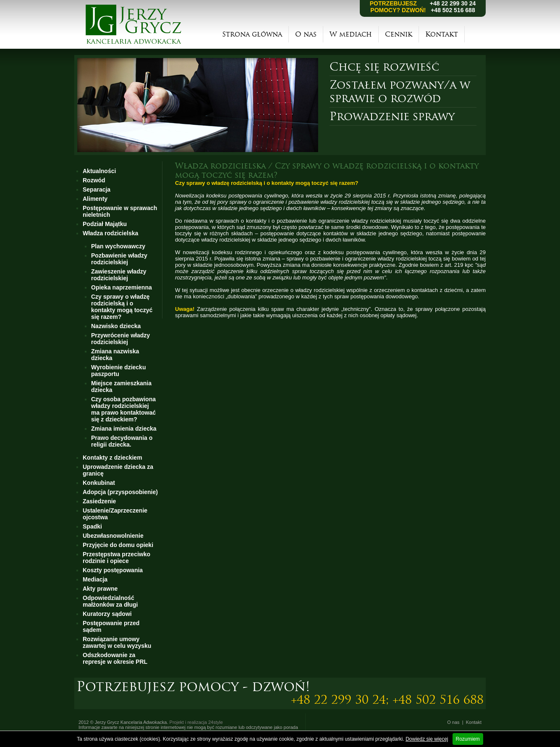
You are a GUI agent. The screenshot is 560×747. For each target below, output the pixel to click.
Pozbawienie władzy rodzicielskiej (119, 259)
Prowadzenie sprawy (392, 116)
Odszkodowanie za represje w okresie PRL (115, 658)
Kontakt (442, 34)
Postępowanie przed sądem (111, 626)
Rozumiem (468, 739)
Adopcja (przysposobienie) (120, 492)
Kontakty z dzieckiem (113, 458)
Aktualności (99, 171)
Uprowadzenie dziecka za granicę (118, 470)
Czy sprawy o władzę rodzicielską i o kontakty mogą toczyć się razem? (122, 307)
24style (216, 722)
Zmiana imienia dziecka (124, 429)
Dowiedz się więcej (427, 739)
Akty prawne (100, 589)
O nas (306, 34)
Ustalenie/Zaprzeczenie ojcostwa (115, 514)
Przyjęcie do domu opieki (118, 545)
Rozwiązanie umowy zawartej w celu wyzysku (117, 642)
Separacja (97, 189)
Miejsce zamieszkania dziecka (121, 387)
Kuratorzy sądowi (107, 614)
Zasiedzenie (99, 501)
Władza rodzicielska (110, 233)
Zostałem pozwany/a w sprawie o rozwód (400, 92)
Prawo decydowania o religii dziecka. (122, 441)
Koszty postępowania (113, 570)
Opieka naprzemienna (122, 287)
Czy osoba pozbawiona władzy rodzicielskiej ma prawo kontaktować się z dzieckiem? (123, 409)
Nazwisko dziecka (116, 326)
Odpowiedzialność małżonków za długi (110, 601)
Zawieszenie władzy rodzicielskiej (119, 275)
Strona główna (252, 34)
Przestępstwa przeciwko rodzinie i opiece (116, 558)
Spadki (92, 526)
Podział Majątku (105, 224)
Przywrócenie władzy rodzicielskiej (120, 339)
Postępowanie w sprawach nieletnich (120, 211)
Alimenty (95, 199)
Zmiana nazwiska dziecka (115, 355)
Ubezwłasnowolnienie (113, 536)
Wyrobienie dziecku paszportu (118, 371)
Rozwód (94, 180)
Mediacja (95, 579)
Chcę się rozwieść (384, 67)
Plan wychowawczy (118, 246)
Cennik (399, 34)
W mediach (351, 34)
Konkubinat (99, 483)
